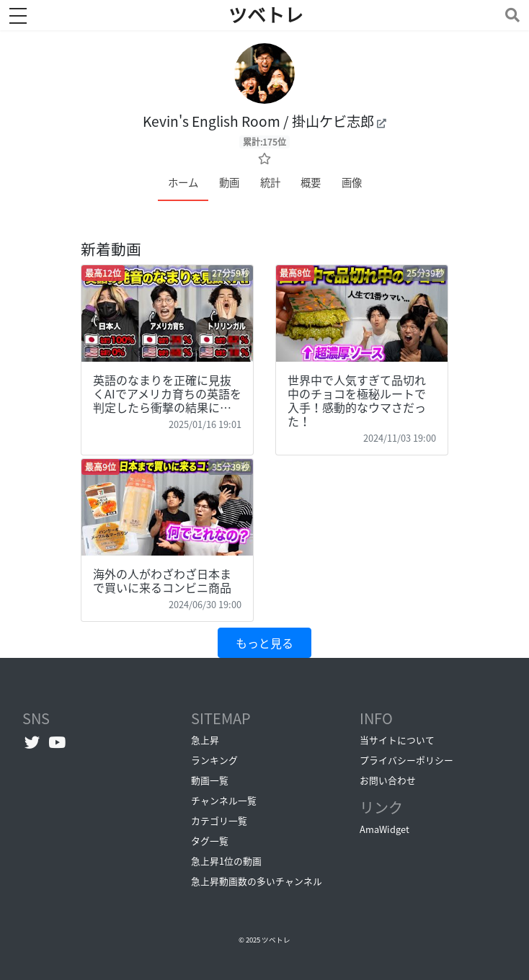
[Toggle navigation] (510, 15)
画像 (352, 182)
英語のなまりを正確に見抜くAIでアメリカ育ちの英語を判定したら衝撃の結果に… (167, 393)
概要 (311, 182)
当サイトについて (397, 740)
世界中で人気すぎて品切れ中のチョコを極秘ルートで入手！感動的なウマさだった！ (357, 401)
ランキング (214, 760)
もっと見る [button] (264, 643)
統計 (270, 182)
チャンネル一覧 (224, 800)
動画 (229, 182)
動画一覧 (210, 780)
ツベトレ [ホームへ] (266, 15)
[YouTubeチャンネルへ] (57, 741)
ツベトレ (276, 940)
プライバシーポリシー (406, 760)
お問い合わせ (388, 780)
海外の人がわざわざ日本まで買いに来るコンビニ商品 (162, 580)
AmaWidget (384, 829)
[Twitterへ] (32, 741)
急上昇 (205, 740)
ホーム (183, 182)
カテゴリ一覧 (219, 820)
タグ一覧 (210, 841)
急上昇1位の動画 (226, 861)
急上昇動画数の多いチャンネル (257, 881)
